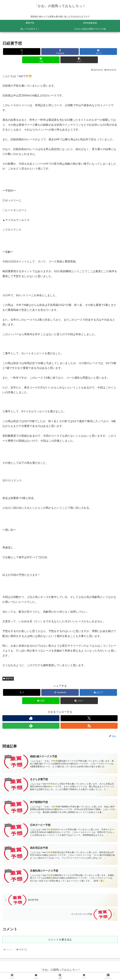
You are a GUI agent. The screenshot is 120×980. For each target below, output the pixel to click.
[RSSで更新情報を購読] (89, 726)
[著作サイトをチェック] (31, 718)
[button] (79, 60)
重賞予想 (8, 678)
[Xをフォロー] (89, 718)
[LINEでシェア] (41, 60)
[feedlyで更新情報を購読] (31, 726)
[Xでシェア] (22, 52)
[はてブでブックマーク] (98, 52)
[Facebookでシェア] (60, 52)
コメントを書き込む (60, 941)
